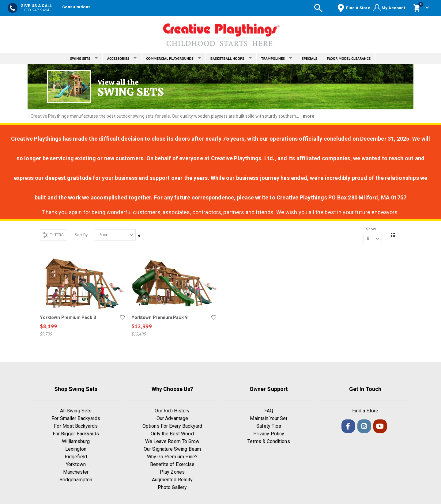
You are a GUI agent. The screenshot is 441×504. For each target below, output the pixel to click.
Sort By (81, 235)
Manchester (76, 472)
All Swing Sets (76, 411)
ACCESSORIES (122, 58)
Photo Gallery (172, 488)
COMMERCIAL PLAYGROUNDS (173, 58)
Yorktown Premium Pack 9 (160, 317)
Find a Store (365, 411)
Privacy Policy (269, 434)
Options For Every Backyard (172, 426)
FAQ (269, 411)
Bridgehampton (76, 480)
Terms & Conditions (269, 442)
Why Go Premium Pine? (172, 457)
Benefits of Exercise (172, 465)
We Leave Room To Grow (172, 442)
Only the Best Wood (172, 434)
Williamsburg (76, 442)
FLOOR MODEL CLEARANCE (349, 58)
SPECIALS (309, 58)
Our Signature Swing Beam (172, 449)
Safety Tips (269, 426)
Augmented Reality (172, 480)
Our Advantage (172, 419)
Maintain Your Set (269, 419)
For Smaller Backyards (76, 419)
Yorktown (76, 465)
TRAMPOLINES (277, 58)
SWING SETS (84, 58)
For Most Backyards (76, 426)
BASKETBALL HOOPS (231, 58)
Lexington (76, 449)
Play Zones (172, 472)
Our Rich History (172, 411)
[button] (122, 317)
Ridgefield (76, 457)
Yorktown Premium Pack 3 (68, 317)
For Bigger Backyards (76, 434)
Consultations (76, 7)
